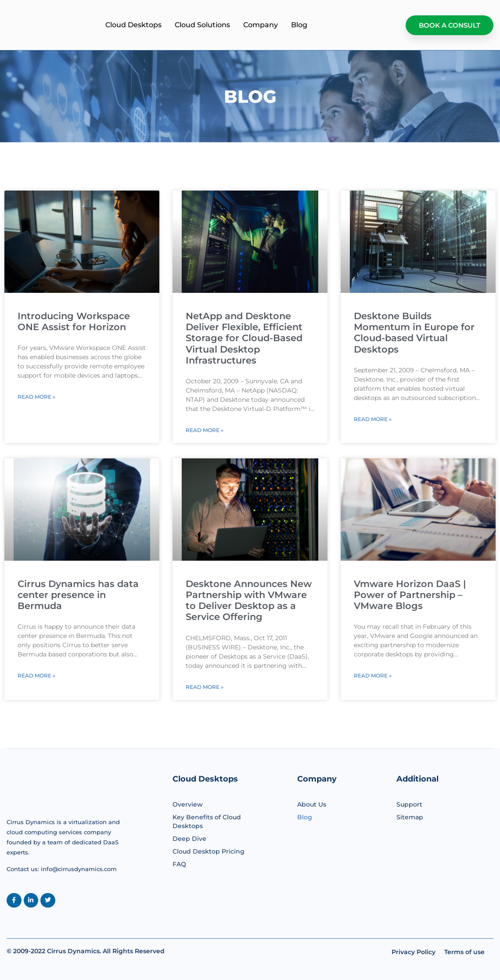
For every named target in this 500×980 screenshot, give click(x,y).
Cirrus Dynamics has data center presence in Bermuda (78, 595)
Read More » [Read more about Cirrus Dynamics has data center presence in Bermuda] (36, 676)
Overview (188, 804)
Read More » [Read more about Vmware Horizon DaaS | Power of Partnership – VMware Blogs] (373, 676)
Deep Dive (189, 839)
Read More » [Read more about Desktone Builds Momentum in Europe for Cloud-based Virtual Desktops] (373, 419)
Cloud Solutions (273, 25)
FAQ (179, 864)
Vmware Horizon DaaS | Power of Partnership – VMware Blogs (410, 595)
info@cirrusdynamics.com (79, 869)
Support (409, 804)
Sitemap (410, 817)
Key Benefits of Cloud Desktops (207, 821)
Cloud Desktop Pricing (209, 851)
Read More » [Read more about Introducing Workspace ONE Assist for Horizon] (36, 397)
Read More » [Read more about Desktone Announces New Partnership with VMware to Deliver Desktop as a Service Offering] (205, 687)
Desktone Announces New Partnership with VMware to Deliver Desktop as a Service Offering (249, 600)
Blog (369, 25)
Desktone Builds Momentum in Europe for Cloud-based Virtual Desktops (414, 333)
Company (331, 25)
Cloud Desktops (204, 25)
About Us (312, 804)
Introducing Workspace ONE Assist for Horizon (74, 321)
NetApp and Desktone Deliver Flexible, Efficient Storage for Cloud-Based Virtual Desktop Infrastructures (244, 338)
